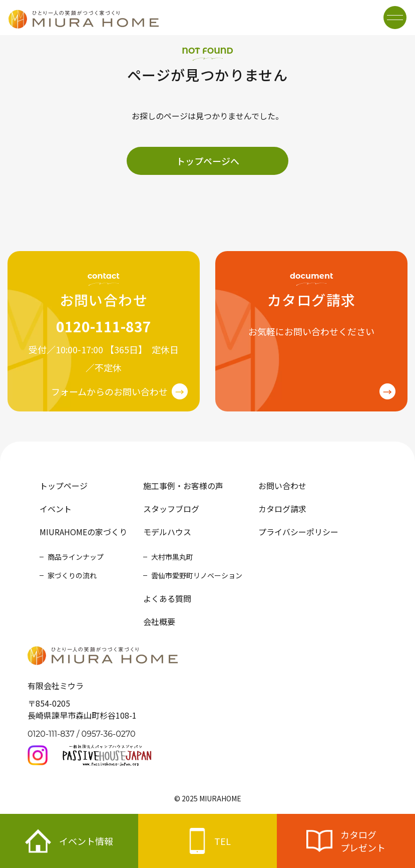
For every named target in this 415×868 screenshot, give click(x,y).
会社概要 (159, 621)
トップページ (64, 486)
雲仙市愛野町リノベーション (197, 575)
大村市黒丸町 (172, 557)
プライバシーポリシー (298, 532)
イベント (56, 509)
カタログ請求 (282, 509)
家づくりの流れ (72, 575)
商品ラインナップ (76, 557)
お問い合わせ (282, 486)
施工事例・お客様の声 (183, 486)
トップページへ (208, 161)
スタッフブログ (171, 509)
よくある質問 (167, 598)
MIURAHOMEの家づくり (83, 532)
